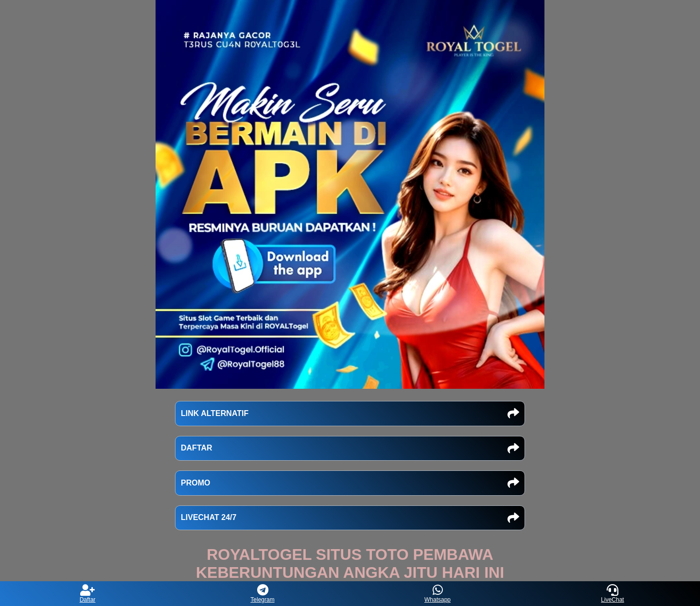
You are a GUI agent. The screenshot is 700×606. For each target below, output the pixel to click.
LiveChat (612, 594)
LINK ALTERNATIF (350, 414)
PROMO (350, 483)
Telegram (262, 594)
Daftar (88, 594)
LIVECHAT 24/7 (350, 518)
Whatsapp (437, 594)
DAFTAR (350, 449)
